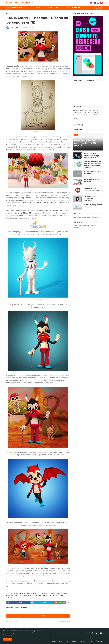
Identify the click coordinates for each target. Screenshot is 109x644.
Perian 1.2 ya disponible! (93, 205)
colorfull (40, 594)
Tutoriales (99, 641)
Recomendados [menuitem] (18, 8)
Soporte (91, 641)
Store (68, 641)
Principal (54, 641)
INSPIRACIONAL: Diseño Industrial (92, 181)
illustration (65, 594)
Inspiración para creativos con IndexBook (93, 189)
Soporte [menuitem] (66, 8)
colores (34, 594)
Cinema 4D (65, 203)
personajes (42, 596)
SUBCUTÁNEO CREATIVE (18, 3)
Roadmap (82, 641)
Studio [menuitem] (39, 8)
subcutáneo (60, 596)
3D (12, 14)
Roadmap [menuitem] (48, 8)
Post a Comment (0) (38, 616)
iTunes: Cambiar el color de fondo (93, 172)
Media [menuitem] (57, 8)
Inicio (8, 14)
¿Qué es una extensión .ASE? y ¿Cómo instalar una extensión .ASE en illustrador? (92, 165)
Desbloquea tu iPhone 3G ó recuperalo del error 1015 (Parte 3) (92, 155)
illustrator (10, 596)
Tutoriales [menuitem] (76, 8)
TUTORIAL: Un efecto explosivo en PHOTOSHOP (91, 198)
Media (74, 641)
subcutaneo (51, 596)
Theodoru (10, 597)
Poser (57, 203)
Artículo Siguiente (63, 621)
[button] (96, 8)
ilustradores (26, 596)
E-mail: (75, 118)
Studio (61, 641)
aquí (49, 576)
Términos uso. (21, 634)
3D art (16, 594)
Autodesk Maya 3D (31, 203)
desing (53, 594)
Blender (50, 203)
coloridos (47, 594)
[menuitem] (9, 8)
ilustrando (34, 596)
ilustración (17, 596)
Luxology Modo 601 (23, 213)
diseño (58, 594)
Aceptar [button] (8, 639)
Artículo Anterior (13, 621)
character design (25, 594)
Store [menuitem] (31, 8)
